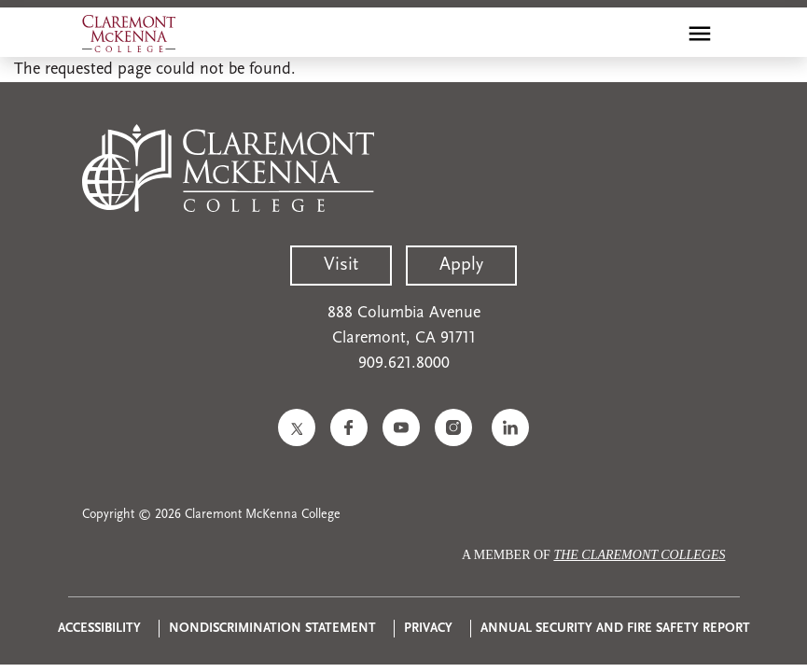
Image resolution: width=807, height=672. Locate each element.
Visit (341, 265)
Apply (461, 265)
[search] (660, 34)
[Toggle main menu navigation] (700, 34)
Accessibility (99, 629)
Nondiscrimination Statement (272, 629)
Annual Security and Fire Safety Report (615, 629)
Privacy (428, 629)
